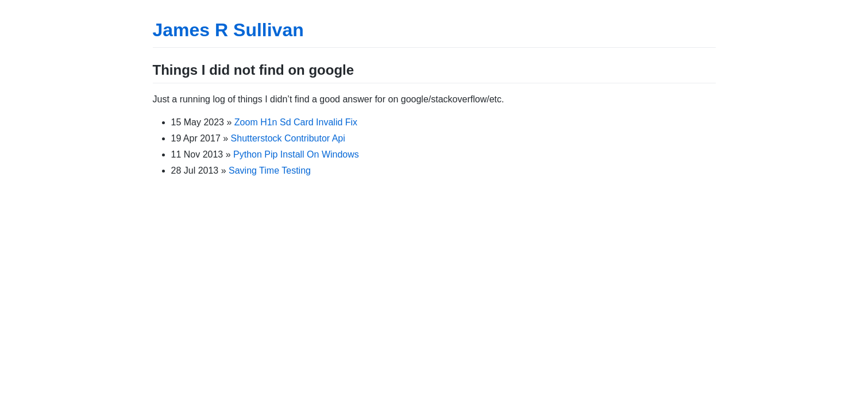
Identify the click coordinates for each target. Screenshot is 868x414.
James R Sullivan (228, 30)
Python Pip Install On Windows (296, 154)
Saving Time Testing (270, 170)
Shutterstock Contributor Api (288, 138)
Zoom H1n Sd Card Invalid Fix (296, 122)
